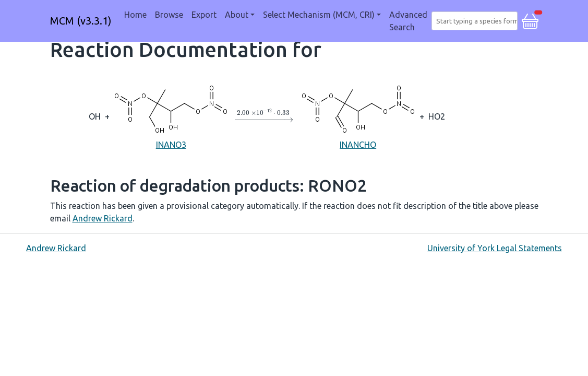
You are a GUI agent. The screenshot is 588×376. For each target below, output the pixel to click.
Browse (169, 15)
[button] (530, 20)
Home (135, 15)
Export (204, 15)
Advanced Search (408, 21)
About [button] (237, 15)
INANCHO (358, 116)
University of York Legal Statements (495, 248)
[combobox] (477, 21)
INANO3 (171, 116)
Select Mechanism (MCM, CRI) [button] (319, 15)
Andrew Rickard (103, 218)
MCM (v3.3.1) (81, 21)
